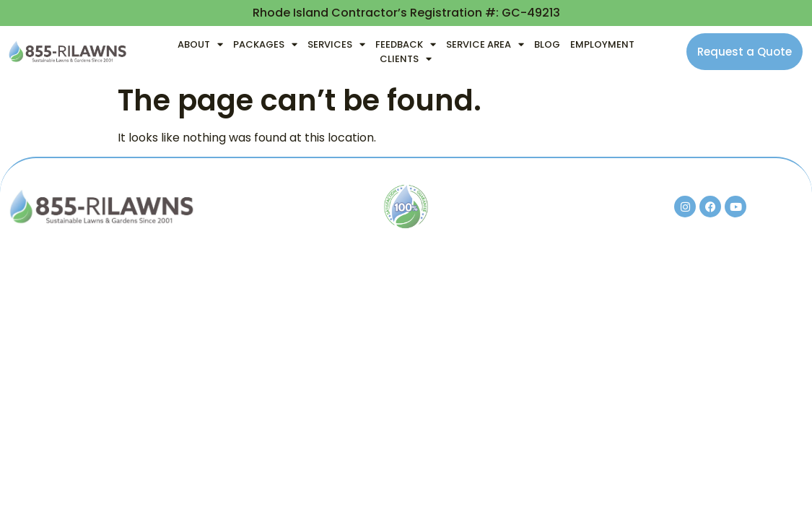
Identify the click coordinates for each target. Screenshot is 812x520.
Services (336, 45)
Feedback (406, 45)
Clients (406, 59)
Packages (265, 45)
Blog (547, 44)
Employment (602, 44)
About (200, 45)
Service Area (485, 45)
